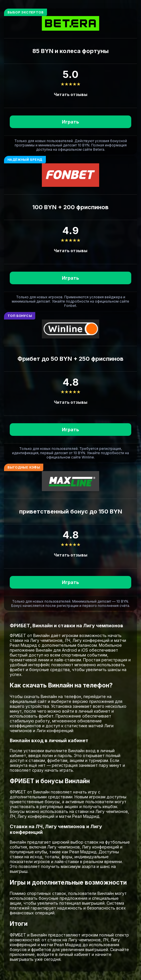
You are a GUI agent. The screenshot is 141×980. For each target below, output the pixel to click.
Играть (70, 122)
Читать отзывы (71, 94)
